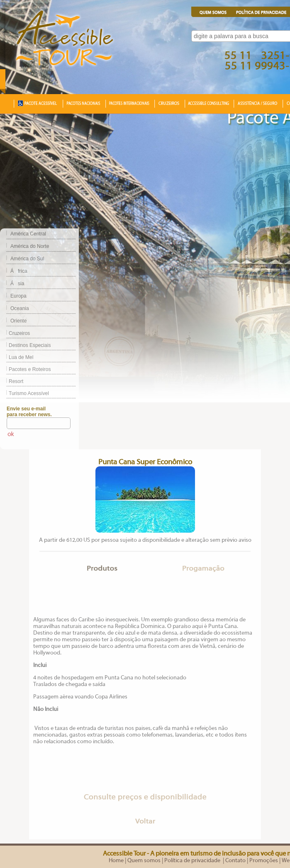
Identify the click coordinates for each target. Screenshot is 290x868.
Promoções (264, 861)
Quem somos (144, 861)
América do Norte (30, 246)
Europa (18, 296)
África (19, 271)
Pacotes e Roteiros (25, 369)
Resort (12, 381)
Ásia (17, 284)
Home (116, 861)
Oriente (18, 321)
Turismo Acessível (24, 393)
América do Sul (27, 259)
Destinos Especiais (25, 345)
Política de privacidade (193, 861)
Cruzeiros (15, 333)
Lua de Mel (17, 357)
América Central (28, 234)
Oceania (20, 308)
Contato (235, 861)
